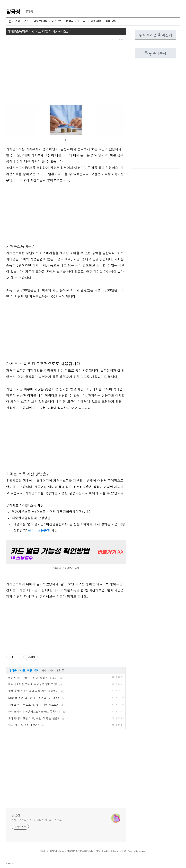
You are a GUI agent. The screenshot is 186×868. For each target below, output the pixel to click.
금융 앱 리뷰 (41, 21)
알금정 (13, 12)
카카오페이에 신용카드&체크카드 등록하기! (35, 712)
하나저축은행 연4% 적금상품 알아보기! (33, 684)
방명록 (28, 11)
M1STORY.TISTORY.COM (78, 851)
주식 (17, 21)
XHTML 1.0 (98, 851)
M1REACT (51, 851)
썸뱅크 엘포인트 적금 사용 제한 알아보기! (34, 691)
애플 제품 (96, 21)
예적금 (70, 21)
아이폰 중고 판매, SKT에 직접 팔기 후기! (34, 678)
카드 (27, 21)
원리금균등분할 (39, 530)
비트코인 (57, 21)
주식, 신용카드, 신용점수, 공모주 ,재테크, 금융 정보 (37, 820)
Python (82, 21)
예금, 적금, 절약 (30, 671)
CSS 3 (110, 851)
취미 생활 (111, 21)
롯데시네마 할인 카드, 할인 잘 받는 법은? (34, 719)
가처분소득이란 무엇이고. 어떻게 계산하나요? (38, 31)
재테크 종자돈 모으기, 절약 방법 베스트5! (34, 705)
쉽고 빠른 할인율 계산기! (24, 725)
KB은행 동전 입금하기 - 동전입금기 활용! (34, 698)
